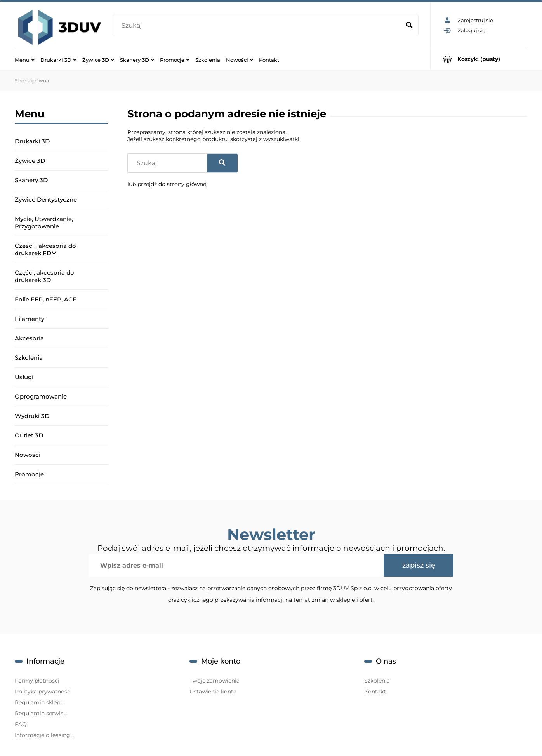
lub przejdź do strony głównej (168, 184)
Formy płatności (37, 681)
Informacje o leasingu (44, 735)
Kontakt (375, 692)
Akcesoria (29, 338)
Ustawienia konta (213, 692)
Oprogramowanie (41, 396)
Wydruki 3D (32, 416)
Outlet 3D (29, 435)
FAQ (21, 724)
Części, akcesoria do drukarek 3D (44, 276)
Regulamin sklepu (39, 702)
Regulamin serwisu (41, 713)
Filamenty (30, 319)
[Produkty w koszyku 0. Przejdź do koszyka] (479, 59)
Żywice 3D (30, 161)
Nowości (28, 455)
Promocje (29, 474)
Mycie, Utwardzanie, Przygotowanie (44, 223)
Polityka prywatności (43, 692)
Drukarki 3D (32, 141)
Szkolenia (29, 358)
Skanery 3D (31, 180)
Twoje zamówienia (215, 681)
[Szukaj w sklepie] (258, 26)
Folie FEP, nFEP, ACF (46, 299)
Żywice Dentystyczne (46, 199)
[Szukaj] (409, 26)
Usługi (24, 377)
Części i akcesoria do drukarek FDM (45, 249)
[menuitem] (25, 59)
